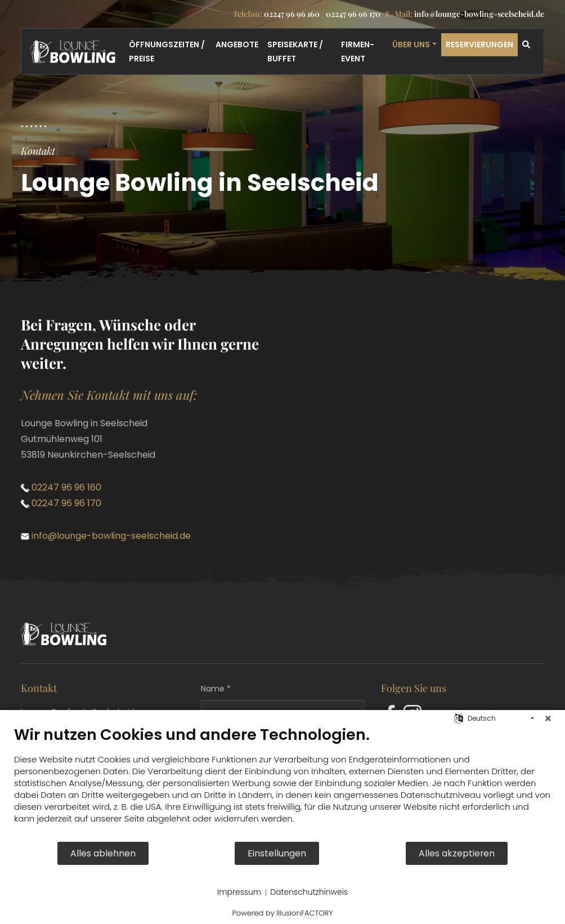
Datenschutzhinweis (309, 892)
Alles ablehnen (103, 853)
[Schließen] (548, 718)
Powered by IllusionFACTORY (282, 913)
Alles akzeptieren (457, 853)
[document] (282, 783)
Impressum (239, 892)
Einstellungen (277, 853)
